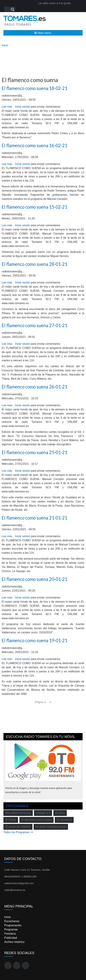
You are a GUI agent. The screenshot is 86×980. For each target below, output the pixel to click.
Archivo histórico (14, 942)
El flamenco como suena (36, 820)
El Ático (60, 813)
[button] (43, 33)
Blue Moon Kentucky (18, 813)
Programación (13, 925)
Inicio (5, 45)
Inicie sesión (22, 107)
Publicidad (11, 938)
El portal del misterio (18, 827)
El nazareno (64, 820)
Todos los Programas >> (18, 832)
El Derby (11, 820)
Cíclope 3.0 (43, 813)
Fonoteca (10, 934)
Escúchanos (12, 921)
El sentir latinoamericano (51, 827)
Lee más (7, 107)
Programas (17, 806)
